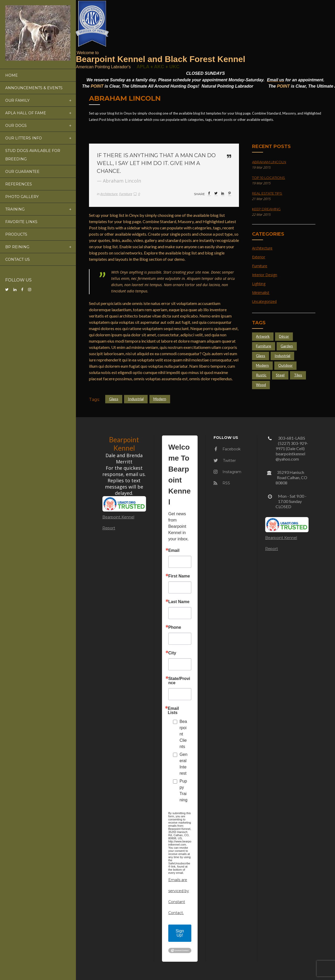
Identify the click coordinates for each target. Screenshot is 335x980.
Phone (175, 627)
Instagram (227, 472)
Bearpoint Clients (183, 734)
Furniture (126, 194)
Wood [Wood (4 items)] (261, 385)
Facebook (227, 449)
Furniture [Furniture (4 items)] (264, 346)
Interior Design (265, 275)
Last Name (179, 602)
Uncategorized (264, 301)
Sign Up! (180, 933)
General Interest (183, 764)
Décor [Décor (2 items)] (284, 336)
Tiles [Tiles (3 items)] (298, 375)
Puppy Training (183, 791)
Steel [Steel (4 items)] (280, 375)
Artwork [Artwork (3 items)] (263, 336)
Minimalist (261, 293)
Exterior (259, 257)
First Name (179, 576)
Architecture (109, 194)
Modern (160, 399)
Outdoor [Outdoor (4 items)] (285, 365)
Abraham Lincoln (269, 162)
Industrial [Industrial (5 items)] (282, 356)
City (172, 653)
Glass (114, 399)
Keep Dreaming (266, 209)
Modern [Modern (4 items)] (262, 365)
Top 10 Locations (269, 178)
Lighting (259, 284)
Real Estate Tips (267, 193)
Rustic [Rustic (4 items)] (261, 375)
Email (174, 551)
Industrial (136, 399)
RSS (222, 483)
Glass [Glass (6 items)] (261, 356)
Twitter (225, 461)
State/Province (179, 681)
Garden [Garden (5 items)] (287, 346)
